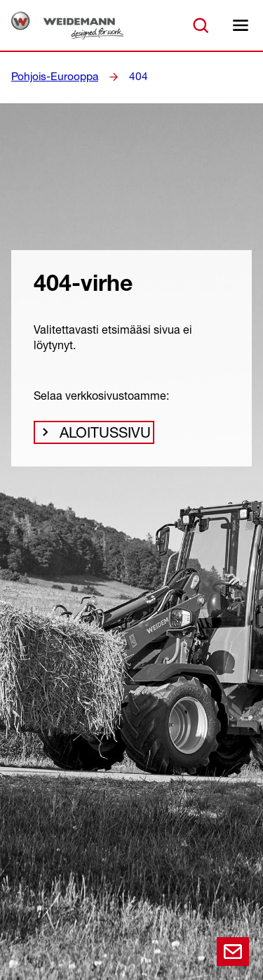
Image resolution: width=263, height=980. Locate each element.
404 (129, 77)
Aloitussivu (100, 436)
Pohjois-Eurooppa (50, 77)
